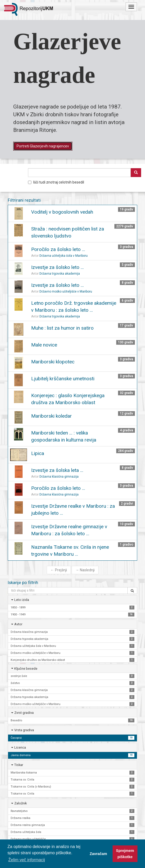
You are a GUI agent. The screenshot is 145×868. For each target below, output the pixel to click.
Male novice (44, 345)
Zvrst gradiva (24, 713)
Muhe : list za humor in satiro (62, 328)
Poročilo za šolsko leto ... (58, 249)
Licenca (20, 747)
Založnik (20, 803)
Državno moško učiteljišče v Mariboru (66, 291)
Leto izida (22, 600)
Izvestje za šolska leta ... (57, 470)
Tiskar (19, 765)
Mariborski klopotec (53, 362)
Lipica (38, 453)
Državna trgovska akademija (60, 274)
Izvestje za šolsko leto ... (57, 267)
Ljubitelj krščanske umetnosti (63, 379)
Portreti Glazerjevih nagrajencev (43, 146)
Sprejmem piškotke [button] (125, 854)
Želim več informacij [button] (27, 860)
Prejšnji (59, 570)
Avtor (18, 624)
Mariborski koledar (51, 416)
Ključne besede (26, 669)
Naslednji (85, 570)
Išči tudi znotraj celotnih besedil (56, 182)
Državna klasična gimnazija (59, 477)
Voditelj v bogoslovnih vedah (62, 212)
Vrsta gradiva (24, 730)
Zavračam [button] (98, 854)
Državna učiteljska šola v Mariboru (64, 256)
